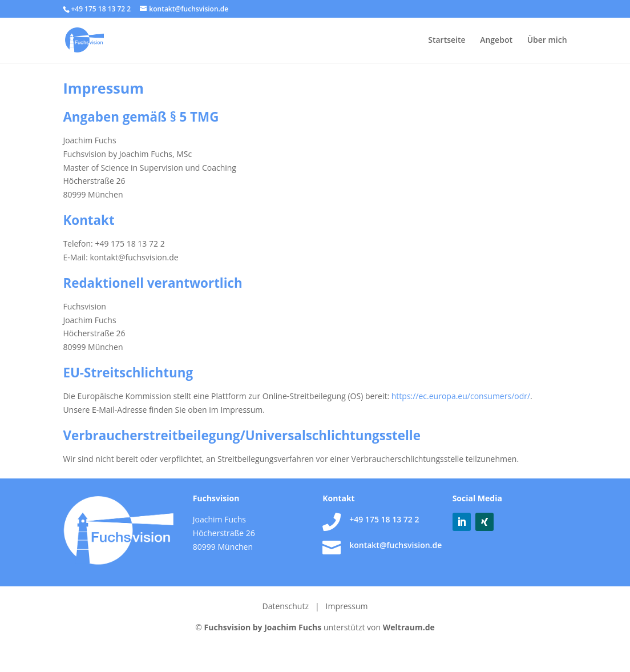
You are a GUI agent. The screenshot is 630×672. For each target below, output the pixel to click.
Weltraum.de (409, 627)
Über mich (547, 41)
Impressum (347, 606)
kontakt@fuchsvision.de (395, 545)
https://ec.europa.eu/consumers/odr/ (461, 396)
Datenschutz (287, 606)
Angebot (496, 41)
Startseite (447, 41)
